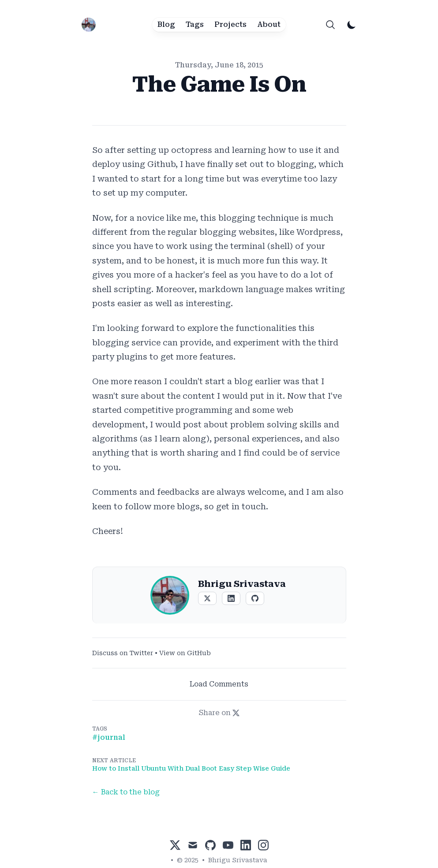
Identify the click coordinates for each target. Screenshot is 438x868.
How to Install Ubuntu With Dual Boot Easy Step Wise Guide (191, 768)
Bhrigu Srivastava (238, 860)
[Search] (330, 25)
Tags (195, 24)
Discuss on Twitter (123, 653)
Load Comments (219, 684)
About (269, 24)
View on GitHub (185, 653)
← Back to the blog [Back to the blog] (126, 792)
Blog (166, 24)
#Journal (109, 737)
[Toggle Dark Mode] (352, 25)
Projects (230, 24)
